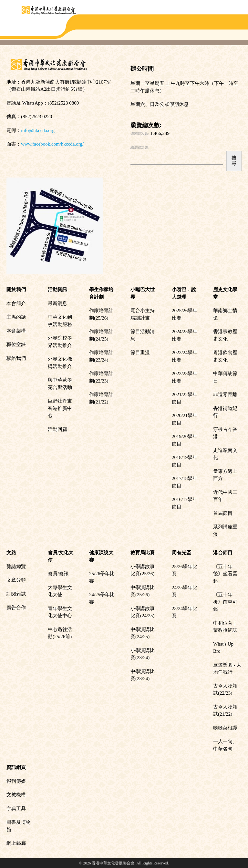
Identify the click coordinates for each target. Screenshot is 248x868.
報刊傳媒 (16, 781)
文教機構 (16, 795)
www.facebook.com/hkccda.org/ (52, 144)
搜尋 (234, 161)
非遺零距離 (225, 394)
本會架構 (16, 331)
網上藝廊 (16, 843)
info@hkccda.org (38, 130)
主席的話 (16, 317)
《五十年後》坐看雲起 (225, 574)
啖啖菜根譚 (225, 728)
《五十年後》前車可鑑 (225, 602)
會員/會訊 (58, 574)
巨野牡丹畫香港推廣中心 (60, 408)
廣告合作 (16, 608)
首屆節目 (223, 513)
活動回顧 (57, 429)
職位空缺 (16, 344)
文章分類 (16, 580)
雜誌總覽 (16, 567)
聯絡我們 (16, 358)
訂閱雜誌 (16, 594)
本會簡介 (16, 303)
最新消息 (57, 303)
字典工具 (16, 809)
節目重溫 (140, 352)
